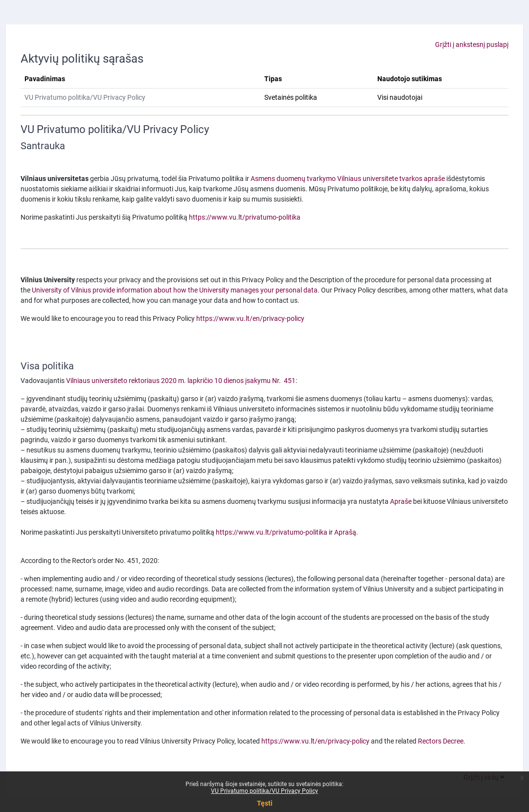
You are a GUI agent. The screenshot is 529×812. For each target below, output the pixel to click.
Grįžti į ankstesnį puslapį (472, 45)
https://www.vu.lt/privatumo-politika (245, 217)
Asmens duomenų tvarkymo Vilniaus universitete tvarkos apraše (348, 179)
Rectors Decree (441, 741)
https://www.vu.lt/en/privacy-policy (250, 318)
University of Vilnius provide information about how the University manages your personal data (175, 290)
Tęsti (265, 803)
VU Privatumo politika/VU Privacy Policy (264, 791)
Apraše (401, 501)
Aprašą (345, 532)
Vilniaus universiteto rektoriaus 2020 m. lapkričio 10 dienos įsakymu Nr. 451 (181, 381)
